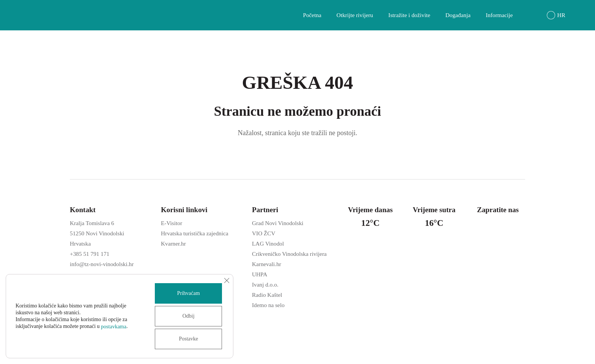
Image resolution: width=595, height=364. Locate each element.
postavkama (114, 327)
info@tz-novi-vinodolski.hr (102, 264)
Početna (312, 15)
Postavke (188, 339)
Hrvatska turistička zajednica (195, 233)
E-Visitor (172, 223)
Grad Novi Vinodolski (278, 223)
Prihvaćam (189, 293)
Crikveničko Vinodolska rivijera (289, 254)
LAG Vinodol (268, 243)
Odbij (189, 316)
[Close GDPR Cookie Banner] (227, 280)
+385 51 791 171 (90, 254)
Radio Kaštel (267, 295)
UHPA (260, 274)
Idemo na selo (268, 305)
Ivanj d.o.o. (265, 284)
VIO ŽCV (264, 233)
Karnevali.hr (267, 264)
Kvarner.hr (173, 243)
